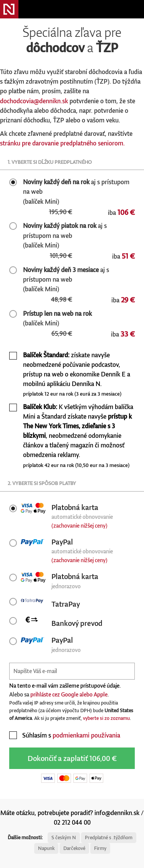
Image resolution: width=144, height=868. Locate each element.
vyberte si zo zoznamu (106, 718)
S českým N (64, 837)
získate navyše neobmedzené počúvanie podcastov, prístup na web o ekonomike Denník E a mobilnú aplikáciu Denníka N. (77, 374)
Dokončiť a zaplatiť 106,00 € (72, 758)
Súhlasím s (65, 735)
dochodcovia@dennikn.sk (34, 101)
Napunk (46, 848)
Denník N (9, 9)
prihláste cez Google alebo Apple (69, 694)
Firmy (100, 848)
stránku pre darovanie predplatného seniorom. (62, 143)
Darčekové (74, 848)
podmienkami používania (86, 735)
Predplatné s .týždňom (109, 837)
